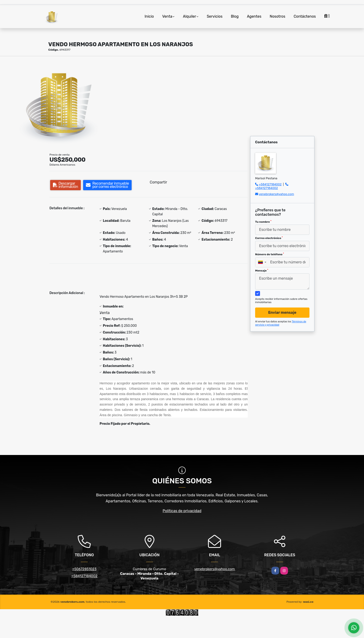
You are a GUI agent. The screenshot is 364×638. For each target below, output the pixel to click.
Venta (167, 16)
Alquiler (190, 16)
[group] (60, 102)
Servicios (215, 16)
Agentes (254, 16)
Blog (235, 16)
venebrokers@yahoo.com (276, 194)
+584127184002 (270, 184)
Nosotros (278, 16)
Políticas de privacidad (182, 511)
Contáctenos (305, 16)
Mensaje (262, 271)
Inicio (149, 16)
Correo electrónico (269, 238)
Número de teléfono (270, 254)
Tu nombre (263, 222)
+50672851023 (84, 569)
